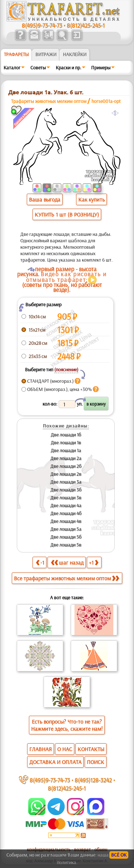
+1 (94, 562)
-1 (40, 562)
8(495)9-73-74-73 (42, 25)
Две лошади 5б (66, 537)
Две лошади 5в (66, 545)
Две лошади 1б (66, 435)
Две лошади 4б (66, 513)
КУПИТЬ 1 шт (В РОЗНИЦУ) (67, 214)
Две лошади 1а (66, 450)
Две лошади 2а (66, 458)
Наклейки (75, 54)
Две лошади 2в (66, 474)
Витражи (46, 54)
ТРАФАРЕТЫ (16, 54)
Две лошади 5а (66, 529)
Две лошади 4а (66, 505)
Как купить (91, 199)
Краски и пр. (68, 68)
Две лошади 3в (66, 497)
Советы (38, 68)
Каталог (12, 68)
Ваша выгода (45, 199)
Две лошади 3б (66, 490)
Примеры (101, 68)
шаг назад (67, 562)
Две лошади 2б (66, 466)
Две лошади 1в (66, 442)
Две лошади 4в (66, 521)
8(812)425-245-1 (86, 25)
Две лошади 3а (66, 482)
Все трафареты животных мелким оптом (66, 578)
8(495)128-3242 (93, 780)
